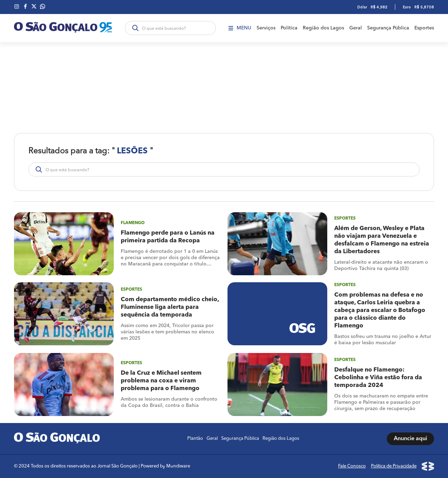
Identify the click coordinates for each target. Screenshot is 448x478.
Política (289, 28)
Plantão (195, 439)
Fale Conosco (352, 466)
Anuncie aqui (410, 439)
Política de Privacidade (394, 466)
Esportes (424, 28)
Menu (240, 28)
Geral (356, 28)
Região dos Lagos (323, 28)
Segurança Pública (388, 28)
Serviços (266, 28)
